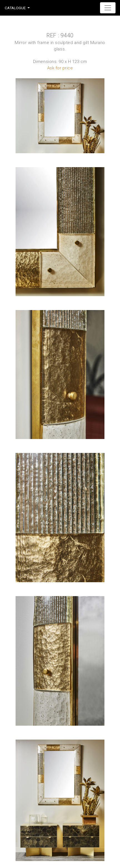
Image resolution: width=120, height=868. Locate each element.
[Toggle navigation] (108, 8)
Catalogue (15, 8)
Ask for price (60, 68)
